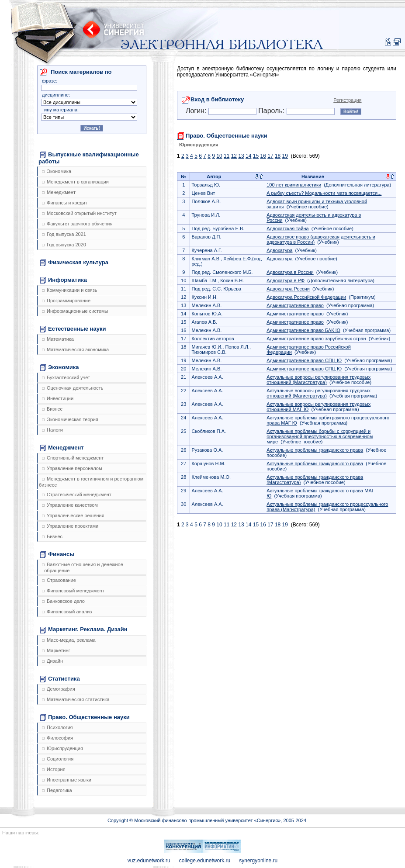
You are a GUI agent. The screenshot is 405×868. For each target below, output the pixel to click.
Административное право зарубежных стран (316, 339)
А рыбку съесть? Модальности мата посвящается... (324, 193)
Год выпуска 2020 (64, 245)
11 (227, 156)
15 (256, 156)
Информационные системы (75, 311)
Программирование (66, 301)
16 (263, 156)
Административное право (295, 305)
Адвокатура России (288, 289)
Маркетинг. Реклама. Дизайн (84, 629)
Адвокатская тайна (288, 228)
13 (241, 156)
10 (219, 156)
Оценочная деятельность (73, 388)
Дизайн (52, 661)
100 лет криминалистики (294, 185)
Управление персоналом (72, 468)
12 (234, 156)
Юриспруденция (62, 748)
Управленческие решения (73, 515)
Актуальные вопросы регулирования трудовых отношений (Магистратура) (318, 380)
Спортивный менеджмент (73, 458)
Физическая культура (74, 263)
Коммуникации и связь (69, 290)
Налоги (52, 430)
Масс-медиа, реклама (69, 640)
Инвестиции (58, 398)
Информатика (63, 280)
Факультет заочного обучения (77, 224)
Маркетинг (56, 650)
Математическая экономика (75, 349)
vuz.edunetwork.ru (149, 861)
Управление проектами (70, 526)
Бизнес (52, 409)
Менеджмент (59, 192)
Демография (59, 689)
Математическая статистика (76, 699)
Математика (58, 339)
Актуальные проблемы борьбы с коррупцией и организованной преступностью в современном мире (320, 436)
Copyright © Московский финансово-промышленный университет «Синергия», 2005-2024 (207, 820)
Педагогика (57, 790)
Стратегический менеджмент (77, 495)
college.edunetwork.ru (205, 861)
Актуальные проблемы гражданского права (315, 450)
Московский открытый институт (79, 213)
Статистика (60, 679)
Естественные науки (73, 329)
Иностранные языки (67, 780)
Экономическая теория (70, 419)
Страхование (59, 580)
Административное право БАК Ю (303, 330)
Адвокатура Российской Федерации (306, 297)
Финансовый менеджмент (73, 591)
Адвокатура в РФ (286, 280)
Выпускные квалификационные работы (89, 158)
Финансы (57, 554)
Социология (58, 759)
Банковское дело (63, 601)
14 (248, 156)
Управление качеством (70, 505)
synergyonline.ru (258, 861)
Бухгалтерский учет (66, 377)
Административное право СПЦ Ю (304, 360)
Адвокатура (279, 250)
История (54, 769)
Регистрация (347, 100)
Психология (57, 727)
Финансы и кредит (65, 203)
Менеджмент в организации (75, 182)
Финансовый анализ (67, 612)
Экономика (57, 171)
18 (278, 156)
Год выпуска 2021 (64, 234)
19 (285, 156)
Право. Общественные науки (85, 717)
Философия (57, 738)
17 (270, 156)
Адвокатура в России (290, 272)
